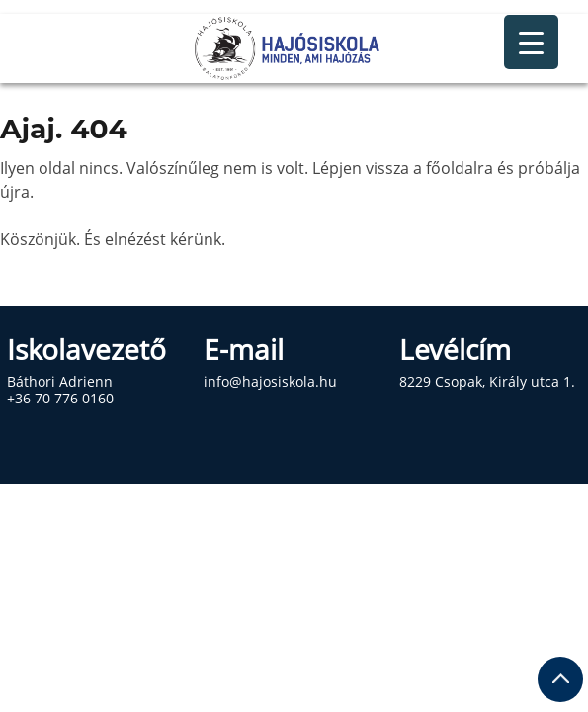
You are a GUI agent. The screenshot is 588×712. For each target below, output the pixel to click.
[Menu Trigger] (531, 42)
